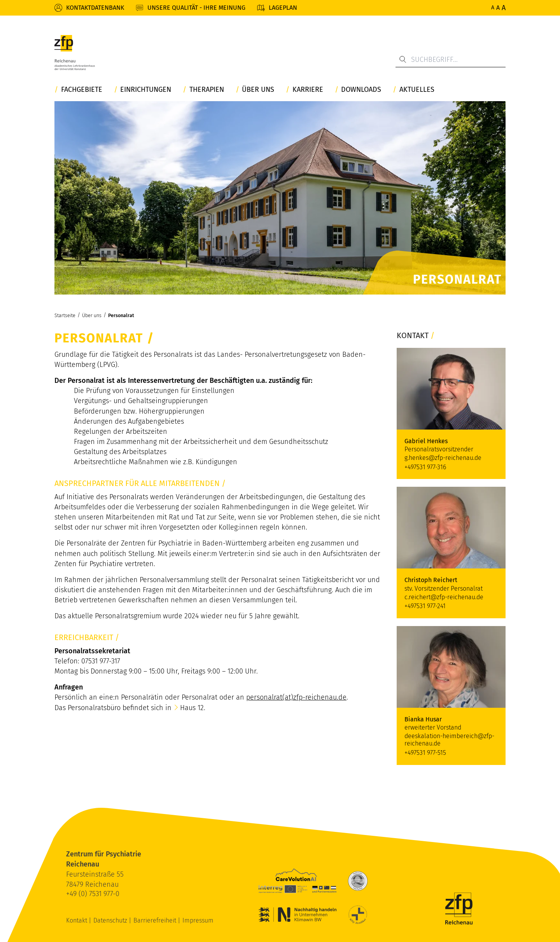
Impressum (198, 920)
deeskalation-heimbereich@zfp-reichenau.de (449, 740)
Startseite (65, 315)
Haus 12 (192, 708)
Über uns (92, 315)
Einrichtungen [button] (146, 90)
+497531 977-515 (425, 753)
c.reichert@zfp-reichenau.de (444, 597)
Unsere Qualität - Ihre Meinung (196, 8)
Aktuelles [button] (417, 90)
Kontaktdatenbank (95, 8)
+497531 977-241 (425, 606)
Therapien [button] (207, 90)
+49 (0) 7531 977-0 (93, 894)
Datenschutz (111, 920)
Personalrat (121, 315)
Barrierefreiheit (156, 920)
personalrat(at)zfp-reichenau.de (296, 697)
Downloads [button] (361, 90)
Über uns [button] (258, 90)
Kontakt (77, 920)
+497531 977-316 (425, 467)
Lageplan (283, 8)
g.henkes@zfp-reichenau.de (443, 458)
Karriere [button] (308, 90)
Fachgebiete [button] (82, 90)
